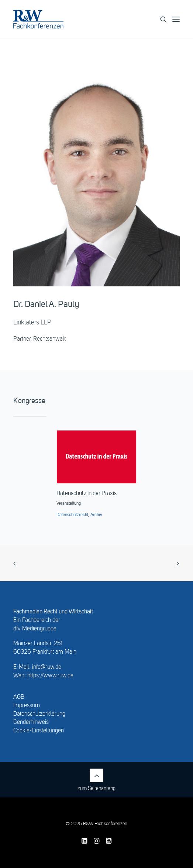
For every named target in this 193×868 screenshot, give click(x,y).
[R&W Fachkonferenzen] (38, 19)
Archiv (96, 515)
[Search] (160, 19)
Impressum (27, 706)
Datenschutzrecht (72, 515)
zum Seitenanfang (96, 780)
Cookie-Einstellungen (39, 731)
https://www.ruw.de (50, 676)
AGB (19, 697)
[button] (179, 19)
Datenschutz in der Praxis (87, 494)
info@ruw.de (47, 667)
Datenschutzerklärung (39, 714)
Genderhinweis (31, 722)
